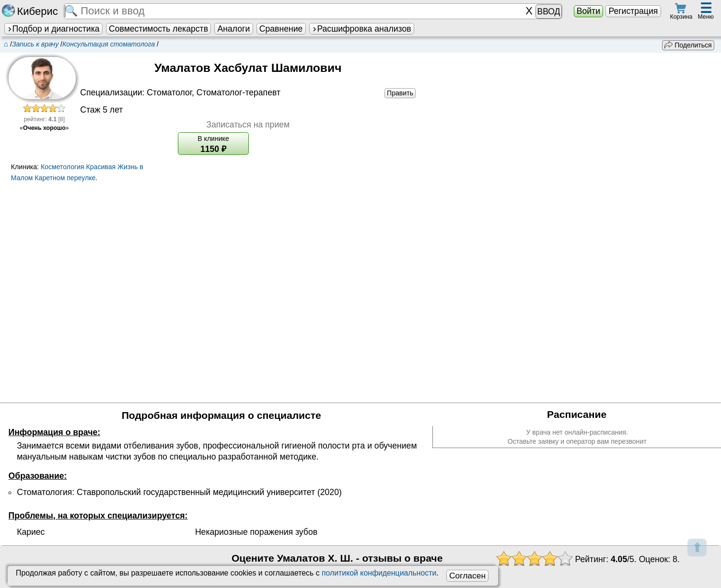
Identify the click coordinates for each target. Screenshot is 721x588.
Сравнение (281, 29)
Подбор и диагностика (53, 29)
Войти (588, 11)
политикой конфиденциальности (379, 573)
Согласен (467, 576)
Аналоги (234, 29)
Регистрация (633, 11)
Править (400, 93)
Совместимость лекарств (158, 29)
